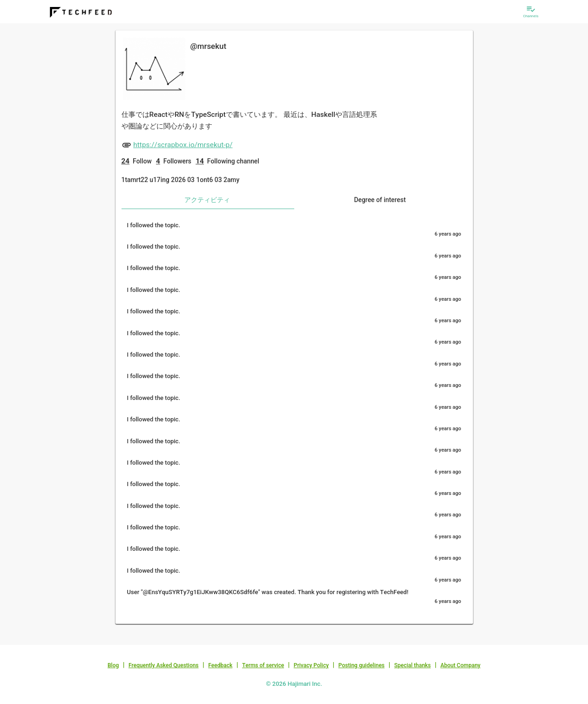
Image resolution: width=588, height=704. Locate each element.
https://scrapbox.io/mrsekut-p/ (183, 145)
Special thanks (413, 665)
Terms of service (263, 665)
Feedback (220, 665)
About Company (460, 665)
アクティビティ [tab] (207, 200)
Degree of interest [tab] (380, 200)
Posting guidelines (362, 665)
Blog (113, 665)
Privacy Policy (311, 665)
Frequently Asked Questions (164, 665)
